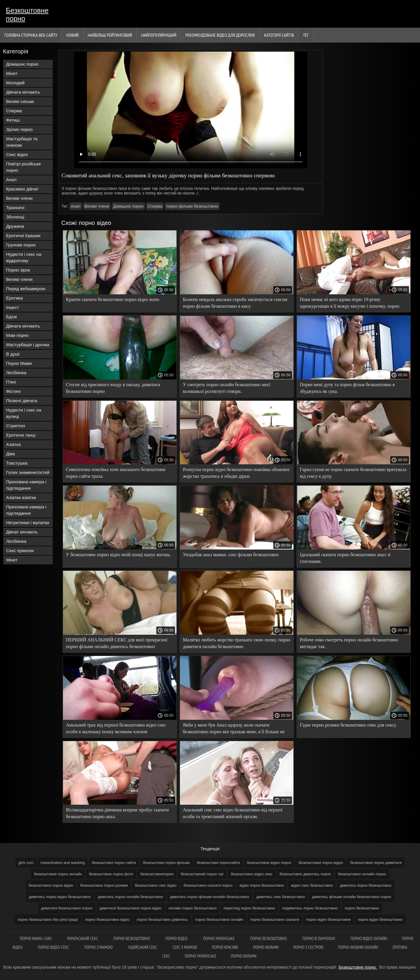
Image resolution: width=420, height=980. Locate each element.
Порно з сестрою (308, 947)
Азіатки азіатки (21, 497)
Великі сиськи (20, 101)
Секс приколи (20, 551)
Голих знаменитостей (28, 472)
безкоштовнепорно (157, 874)
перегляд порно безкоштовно (250, 908)
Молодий (15, 83)
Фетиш (13, 120)
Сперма (14, 111)
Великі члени (19, 198)
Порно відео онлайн (369, 938)
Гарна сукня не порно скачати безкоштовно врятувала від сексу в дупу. (353, 473)
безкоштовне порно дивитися (376, 863)
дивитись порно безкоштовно (366, 885)
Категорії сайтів (279, 35)
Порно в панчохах (319, 938)
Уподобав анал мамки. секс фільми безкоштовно (231, 555)
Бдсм (11, 317)
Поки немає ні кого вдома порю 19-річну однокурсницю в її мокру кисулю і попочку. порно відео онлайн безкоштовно (350, 304)
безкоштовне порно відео (321, 863)
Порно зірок (18, 270)
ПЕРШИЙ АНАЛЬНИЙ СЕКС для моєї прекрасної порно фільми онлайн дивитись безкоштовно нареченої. (117, 644)
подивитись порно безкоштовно (310, 908)
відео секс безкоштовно (312, 885)
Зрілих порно (19, 129)
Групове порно (21, 245)
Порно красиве (225, 947)
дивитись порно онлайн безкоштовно (130, 897)
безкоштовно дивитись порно (305, 874)
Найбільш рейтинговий (110, 35)
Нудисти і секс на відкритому (24, 257)
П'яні (11, 382)
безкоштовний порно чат (202, 874)
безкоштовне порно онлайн (58, 874)
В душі (13, 354)
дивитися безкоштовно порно (67, 908)
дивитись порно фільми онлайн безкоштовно (210, 897)
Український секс (83, 938)
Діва (10, 454)
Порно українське (219, 938)
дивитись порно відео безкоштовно (60, 897)
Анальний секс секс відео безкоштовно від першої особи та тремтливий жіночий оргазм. (233, 813)
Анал (11, 180)
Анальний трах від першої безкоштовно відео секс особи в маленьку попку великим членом (116, 728)
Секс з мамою (185, 947)
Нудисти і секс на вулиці (24, 413)
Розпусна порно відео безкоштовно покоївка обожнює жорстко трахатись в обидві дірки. (236, 473)
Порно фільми (266, 947)
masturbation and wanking (63, 863)
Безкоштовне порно (27, 14)
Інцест (13, 307)
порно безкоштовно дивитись (162, 919)
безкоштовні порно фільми (166, 863)
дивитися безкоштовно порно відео (130, 908)
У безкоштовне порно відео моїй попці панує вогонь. (118, 555)
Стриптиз (16, 426)
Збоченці (15, 217)
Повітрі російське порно (23, 167)
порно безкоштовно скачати (275, 919)
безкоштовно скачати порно (208, 885)
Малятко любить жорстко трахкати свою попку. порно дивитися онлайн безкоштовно (237, 643)
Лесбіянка (16, 373)
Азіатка (13, 444)
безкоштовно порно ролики (104, 885)
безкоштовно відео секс (252, 874)
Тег (306, 35)
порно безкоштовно (362, 908)
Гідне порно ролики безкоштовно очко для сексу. (348, 725)
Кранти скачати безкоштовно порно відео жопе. (113, 299)
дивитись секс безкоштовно (281, 897)
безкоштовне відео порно (269, 863)
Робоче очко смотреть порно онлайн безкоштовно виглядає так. (349, 643)
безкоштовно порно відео (51, 885)
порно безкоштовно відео (107, 919)
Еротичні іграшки (23, 236)
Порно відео (177, 938)
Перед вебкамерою (26, 289)
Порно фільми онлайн (358, 947)
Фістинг (14, 391)
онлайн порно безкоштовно (193, 908)
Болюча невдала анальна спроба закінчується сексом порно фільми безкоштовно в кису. (235, 303)
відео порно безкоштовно (262, 885)
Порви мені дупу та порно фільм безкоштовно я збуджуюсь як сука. (347, 388)
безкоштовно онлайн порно (362, 874)
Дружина (15, 226)
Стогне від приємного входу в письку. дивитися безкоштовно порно (113, 388)
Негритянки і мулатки (28, 523)
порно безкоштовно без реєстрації (48, 919)
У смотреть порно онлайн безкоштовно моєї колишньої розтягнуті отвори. (227, 388)
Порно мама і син (36, 938)
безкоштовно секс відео (156, 885)
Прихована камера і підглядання (26, 485)
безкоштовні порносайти (218, 863)
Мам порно (17, 335)
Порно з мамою (99, 947)
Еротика (14, 298)
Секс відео (17, 154)
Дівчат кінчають (22, 532)
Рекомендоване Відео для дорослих (220, 35)
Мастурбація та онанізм (22, 142)
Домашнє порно (22, 64)
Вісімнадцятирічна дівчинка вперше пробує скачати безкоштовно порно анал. (117, 813)
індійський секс (143, 947)
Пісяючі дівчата (22, 401)
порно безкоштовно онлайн (219, 919)
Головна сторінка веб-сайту (31, 35)
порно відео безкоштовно (380, 919)
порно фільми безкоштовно (192, 206)
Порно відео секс (54, 947)
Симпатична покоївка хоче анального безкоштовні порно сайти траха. (116, 473)
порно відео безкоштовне (329, 919)
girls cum (26, 863)
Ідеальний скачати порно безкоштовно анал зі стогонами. (345, 558)
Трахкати (15, 208)
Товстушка (17, 463)
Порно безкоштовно (132, 938)
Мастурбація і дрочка (28, 345)
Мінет (12, 73)
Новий (72, 35)
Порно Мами (19, 363)
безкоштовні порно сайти (114, 863)
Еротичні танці (21, 435)
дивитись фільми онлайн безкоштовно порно (351, 897)
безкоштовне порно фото (111, 874)
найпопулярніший (159, 35)
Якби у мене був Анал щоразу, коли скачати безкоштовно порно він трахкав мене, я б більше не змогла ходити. (234, 729)
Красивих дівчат (22, 189)
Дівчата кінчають (23, 92)
